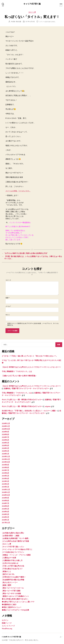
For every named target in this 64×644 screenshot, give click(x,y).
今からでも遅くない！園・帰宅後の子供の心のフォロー (22, 400)
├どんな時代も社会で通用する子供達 (15, 541)
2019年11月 (6, 459)
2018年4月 (5, 512)
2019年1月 (5, 487)
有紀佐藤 (18, 22)
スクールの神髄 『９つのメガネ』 (18, 191)
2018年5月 (5, 509)
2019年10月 (6, 462)
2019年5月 (5, 476)
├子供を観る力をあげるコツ (12, 569)
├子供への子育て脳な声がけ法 (13, 566)
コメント (8, 280)
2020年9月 (5, 432)
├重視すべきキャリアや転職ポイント (15, 596)
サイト (8, 315)
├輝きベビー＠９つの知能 (11, 594)
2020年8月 (5, 435)
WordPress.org (7, 629)
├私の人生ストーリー (10, 582)
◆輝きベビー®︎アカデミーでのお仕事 (15, 610)
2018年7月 (5, 503)
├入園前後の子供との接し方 (12, 560)
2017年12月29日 (30, 22)
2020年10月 (6, 429)
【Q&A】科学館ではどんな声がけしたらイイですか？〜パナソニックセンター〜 (31, 367)
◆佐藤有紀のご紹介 (9, 605)
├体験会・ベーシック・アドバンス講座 (16, 555)
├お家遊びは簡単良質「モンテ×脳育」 (16, 538)
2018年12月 (6, 490)
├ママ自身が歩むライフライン (13, 552)
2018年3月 (5, 514)
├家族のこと (6, 571)
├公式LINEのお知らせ (10, 563)
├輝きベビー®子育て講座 (11, 591)
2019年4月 (5, 479)
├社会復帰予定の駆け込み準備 (13, 580)
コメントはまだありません (47, 22)
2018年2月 (5, 517)
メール (8, 306)
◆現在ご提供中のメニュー (12, 607)
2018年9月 (5, 498)
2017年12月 (6, 523)
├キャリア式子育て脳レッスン (13, 547)
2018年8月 (5, 501)
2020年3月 (5, 448)
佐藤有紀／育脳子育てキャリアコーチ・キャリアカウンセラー (27, 389)
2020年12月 (6, 423)
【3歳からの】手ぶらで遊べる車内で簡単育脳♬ (19, 376)
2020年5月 (5, 443)
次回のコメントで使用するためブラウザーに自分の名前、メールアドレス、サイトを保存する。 (33, 324)
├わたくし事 (32, 12)
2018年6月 (5, 506)
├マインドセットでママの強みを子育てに (17, 549)
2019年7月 (5, 470)
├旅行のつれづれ (8, 574)
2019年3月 (5, 481)
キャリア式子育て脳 (32, 4)
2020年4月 (5, 446)
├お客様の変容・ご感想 (11, 536)
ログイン (5, 620)
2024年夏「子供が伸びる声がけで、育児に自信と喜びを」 (21, 640)
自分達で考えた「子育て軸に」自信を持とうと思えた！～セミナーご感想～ (29, 411)
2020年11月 (6, 426)
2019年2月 (5, 484)
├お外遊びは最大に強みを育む (13, 533)
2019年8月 (5, 468)
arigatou (48, 406)
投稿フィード (7, 623)
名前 (7, 298)
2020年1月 (5, 454)
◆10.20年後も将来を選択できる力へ (15, 599)
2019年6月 (5, 473)
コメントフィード (8, 626)
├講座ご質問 (6, 585)
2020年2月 (5, 451)
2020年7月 (5, 437)
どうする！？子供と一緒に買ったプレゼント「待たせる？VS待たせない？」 (30, 356)
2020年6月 (5, 440)
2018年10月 (6, 495)
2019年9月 (5, 465)
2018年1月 (5, 520)
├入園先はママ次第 (9, 558)
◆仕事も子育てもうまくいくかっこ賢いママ (18, 602)
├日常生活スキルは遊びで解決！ (14, 577)
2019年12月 (6, 457)
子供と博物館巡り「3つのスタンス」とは (17, 371)
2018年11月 (6, 492)
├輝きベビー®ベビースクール (13, 588)
